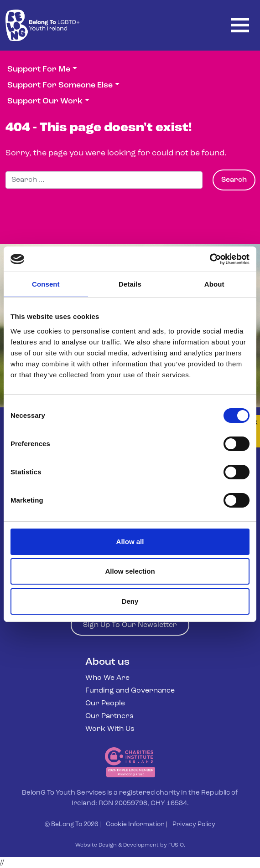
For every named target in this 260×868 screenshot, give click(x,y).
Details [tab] (130, 284)
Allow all (130, 542)
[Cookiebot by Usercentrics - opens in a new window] (210, 259)
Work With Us (110, 729)
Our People (105, 704)
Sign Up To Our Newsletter (130, 625)
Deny (130, 601)
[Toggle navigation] (240, 25)
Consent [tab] (46, 284)
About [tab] (214, 284)
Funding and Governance (130, 691)
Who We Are (107, 678)
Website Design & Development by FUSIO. (130, 845)
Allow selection (130, 571)
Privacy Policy (194, 824)
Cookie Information (135, 824)
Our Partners (109, 716)
